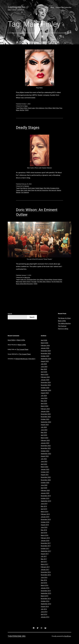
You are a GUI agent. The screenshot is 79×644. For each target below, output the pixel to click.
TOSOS (27, 110)
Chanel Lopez (31, 108)
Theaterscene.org (17, 7)
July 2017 (44, 556)
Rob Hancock (52, 190)
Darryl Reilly (11, 340)
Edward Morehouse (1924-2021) (25, 359)
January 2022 (45, 469)
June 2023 (44, 430)
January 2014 (45, 617)
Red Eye (22, 110)
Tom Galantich (25, 192)
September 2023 (46, 422)
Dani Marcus (24, 188)
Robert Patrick (27, 282)
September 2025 (46, 359)
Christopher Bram (31, 280)
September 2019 (46, 501)
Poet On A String (63, 329)
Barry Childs (24, 108)
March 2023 (45, 438)
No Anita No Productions (41, 190)
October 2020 (45, 483)
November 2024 (46, 385)
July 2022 (44, 459)
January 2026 (45, 348)
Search (10, 314)
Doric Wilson (48, 108)
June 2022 (44, 461)
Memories (27, 277)
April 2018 (44, 533)
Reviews (27, 186)
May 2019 (44, 506)
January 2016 (45, 588)
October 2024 (45, 388)
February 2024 (45, 409)
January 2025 (45, 380)
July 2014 (44, 609)
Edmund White (48, 280)
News (26, 106)
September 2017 (46, 551)
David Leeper (31, 188)
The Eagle (34, 282)
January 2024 (45, 411)
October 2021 (45, 472)
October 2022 (45, 451)
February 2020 (45, 490)
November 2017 (46, 546)
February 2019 (45, 514)
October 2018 (45, 522)
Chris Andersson (40, 108)
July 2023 (44, 427)
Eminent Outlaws (57, 280)
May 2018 (44, 530)
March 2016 (45, 585)
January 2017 (45, 570)
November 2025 (46, 353)
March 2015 (45, 596)
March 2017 (45, 564)
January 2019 (45, 517)
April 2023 (44, 435)
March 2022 (45, 467)
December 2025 (46, 351)
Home (40, 7)
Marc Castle (24, 190)
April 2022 (44, 464)
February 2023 (45, 440)
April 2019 (44, 509)
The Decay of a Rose (64, 318)
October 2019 (45, 498)
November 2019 (46, 496)
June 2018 (44, 527)
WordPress (68, 636)
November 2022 (46, 448)
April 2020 (44, 488)
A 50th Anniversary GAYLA (38, 42)
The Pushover (62, 326)
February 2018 (45, 538)
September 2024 (46, 390)
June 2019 (44, 504)
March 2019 (45, 512)
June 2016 (44, 577)
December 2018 (46, 519)
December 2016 (46, 572)
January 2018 (45, 541)
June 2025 (44, 367)
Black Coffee (62, 321)
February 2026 (45, 345)
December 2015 (46, 591)
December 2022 (46, 446)
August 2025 (45, 361)
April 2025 (44, 372)
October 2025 (45, 356)
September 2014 (46, 604)
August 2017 (45, 554)
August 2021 (45, 475)
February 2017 (45, 567)
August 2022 (45, 456)
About (47, 7)
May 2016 (44, 580)
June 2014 (44, 612)
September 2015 (46, 593)
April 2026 (44, 340)
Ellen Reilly (47, 188)
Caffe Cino (23, 280)
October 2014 (45, 601)
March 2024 (45, 406)
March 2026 (45, 343)
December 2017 (46, 543)
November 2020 (46, 480)
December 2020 (46, 477)
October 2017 (45, 549)
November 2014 (46, 599)
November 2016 (46, 575)
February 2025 (45, 377)
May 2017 (44, 559)
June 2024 (44, 398)
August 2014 (45, 606)
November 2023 (46, 417)
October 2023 (45, 419)
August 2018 (45, 525)
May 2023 (44, 432)
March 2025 (45, 374)
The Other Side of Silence (44, 282)
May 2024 (44, 401)
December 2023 (46, 414)
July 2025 (44, 364)
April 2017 (44, 562)
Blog (52, 7)
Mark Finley (56, 108)
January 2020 (45, 493)
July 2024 (44, 396)
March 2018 (45, 535)
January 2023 (45, 443)
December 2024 (46, 382)
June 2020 (44, 485)
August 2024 (45, 393)
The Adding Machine (64, 323)
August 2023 (45, 425)
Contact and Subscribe (64, 7)
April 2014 (44, 614)
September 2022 (46, 454)
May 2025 (44, 369)
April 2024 (44, 403)
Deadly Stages (28, 127)
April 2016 (44, 583)
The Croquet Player (23, 349)
